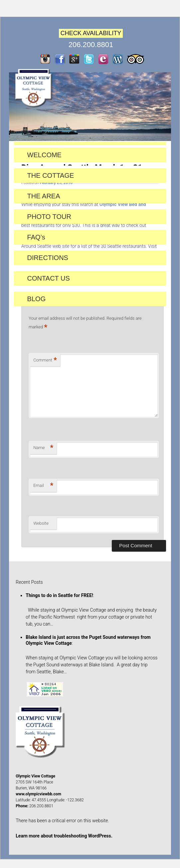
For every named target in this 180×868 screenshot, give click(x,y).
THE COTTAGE (51, 175)
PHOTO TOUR (49, 217)
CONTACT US (49, 278)
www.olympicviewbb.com (38, 794)
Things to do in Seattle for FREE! (59, 595)
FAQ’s (36, 237)
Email (43, 486)
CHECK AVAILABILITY (91, 33)
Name (43, 448)
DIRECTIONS (48, 258)
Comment (45, 360)
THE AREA (44, 196)
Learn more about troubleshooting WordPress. (64, 836)
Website (41, 523)
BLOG (37, 299)
